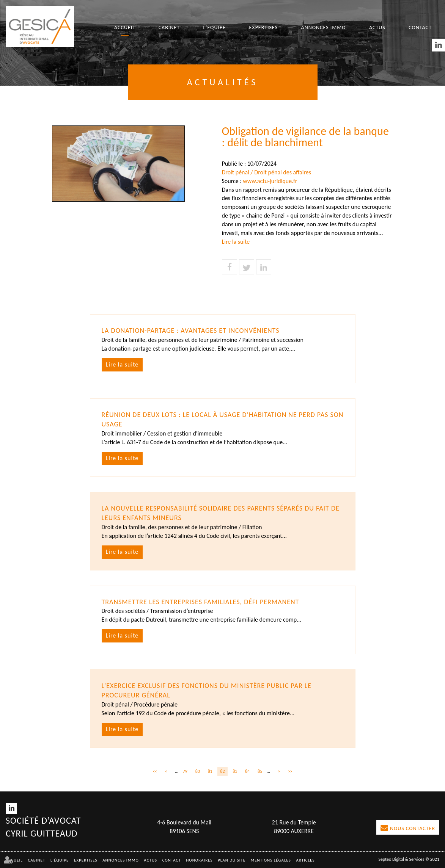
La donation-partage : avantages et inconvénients (191, 331)
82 (222, 771)
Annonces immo (324, 27)
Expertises (264, 27)
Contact (420, 27)
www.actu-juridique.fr (270, 181)
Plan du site (232, 860)
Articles (305, 860)
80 (198, 771)
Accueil (125, 27)
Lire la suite (236, 242)
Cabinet (169, 27)
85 (260, 771)
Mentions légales (271, 860)
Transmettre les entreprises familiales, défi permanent (200, 602)
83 (235, 771)
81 (210, 771)
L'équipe (214, 27)
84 (247, 771)
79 (185, 771)
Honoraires (200, 860)
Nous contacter (413, 828)
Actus (377, 27)
